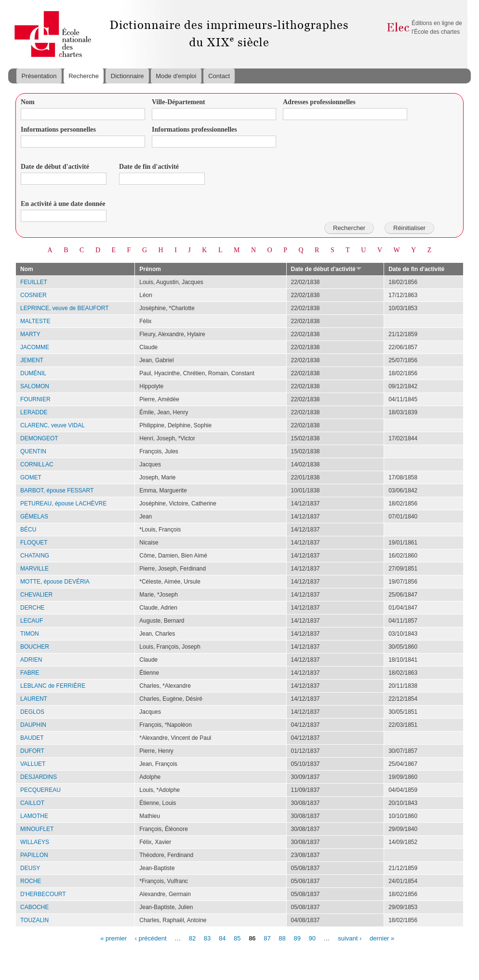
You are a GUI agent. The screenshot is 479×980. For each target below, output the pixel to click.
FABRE (30, 673)
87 (267, 938)
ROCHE (31, 881)
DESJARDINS (39, 777)
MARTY (30, 334)
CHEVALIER (36, 595)
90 (312, 938)
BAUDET (32, 738)
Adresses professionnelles (319, 102)
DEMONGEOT (39, 438)
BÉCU (28, 530)
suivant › (350, 938)
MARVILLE (34, 569)
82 (192, 938)
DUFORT (32, 751)
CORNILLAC (37, 464)
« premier (113, 938)
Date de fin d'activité (149, 167)
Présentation (39, 76)
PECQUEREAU (40, 790)
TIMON (30, 634)
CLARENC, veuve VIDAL (53, 425)
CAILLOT (32, 803)
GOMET (31, 477)
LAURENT (34, 699)
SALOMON (35, 386)
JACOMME (35, 347)
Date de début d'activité (55, 167)
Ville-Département (179, 102)
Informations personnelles (58, 129)
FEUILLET (34, 282)
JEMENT (32, 360)
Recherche (84, 76)
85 (237, 938)
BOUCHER (35, 647)
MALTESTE (35, 321)
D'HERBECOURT (43, 894)
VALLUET (33, 764)
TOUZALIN (34, 920)
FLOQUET (34, 543)
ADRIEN (31, 660)
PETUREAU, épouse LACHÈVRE (63, 504)
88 (282, 938)
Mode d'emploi (176, 76)
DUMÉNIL (33, 373)
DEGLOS (32, 712)
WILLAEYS (35, 842)
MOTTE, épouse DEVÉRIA (55, 582)
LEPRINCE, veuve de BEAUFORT (65, 308)
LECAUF (32, 621)
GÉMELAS (34, 517)
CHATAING (35, 556)
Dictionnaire (127, 76)
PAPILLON (34, 855)
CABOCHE (34, 907)
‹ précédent (151, 938)
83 (207, 938)
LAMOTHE (34, 816)
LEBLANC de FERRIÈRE (53, 686)
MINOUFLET (37, 829)
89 (297, 938)
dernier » (382, 938)
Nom (28, 102)
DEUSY (30, 868)
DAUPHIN (33, 725)
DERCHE (33, 608)
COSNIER (33, 295)
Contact (219, 76)
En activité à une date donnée (63, 204)
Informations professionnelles (194, 129)
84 (222, 938)
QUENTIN (33, 451)
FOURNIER (35, 399)
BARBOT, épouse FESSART (57, 490)
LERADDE (34, 412)
